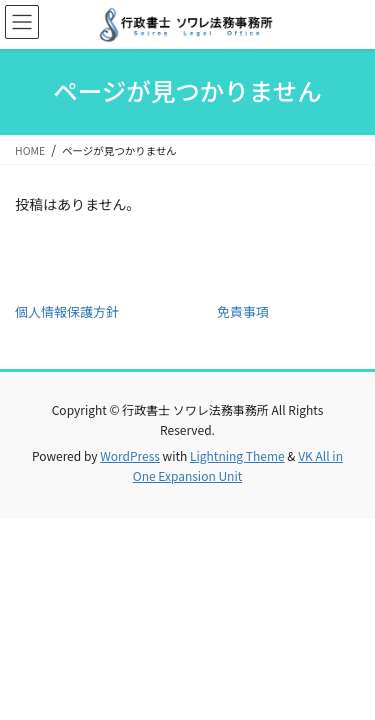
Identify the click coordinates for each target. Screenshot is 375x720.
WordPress (130, 455)
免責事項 (243, 311)
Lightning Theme (237, 455)
